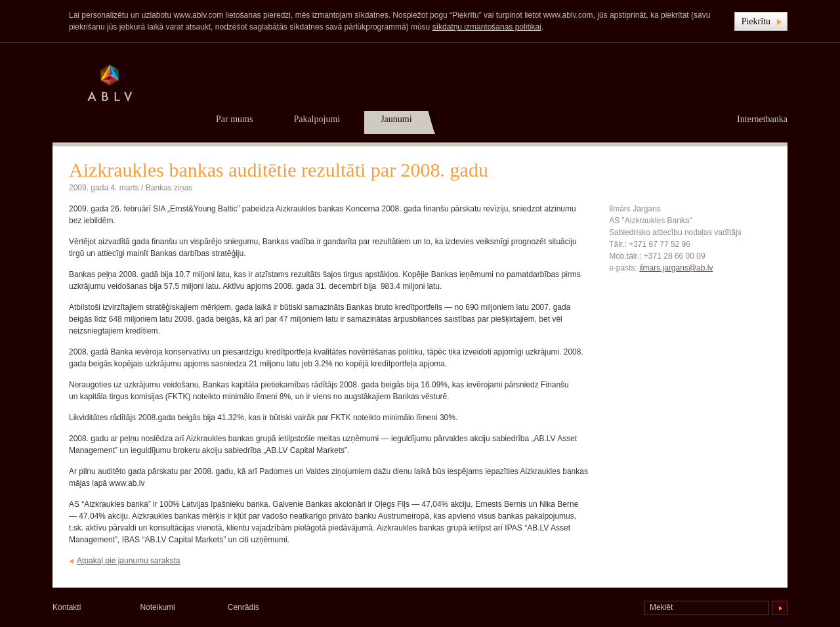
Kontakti (67, 607)
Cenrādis (243, 607)
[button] (761, 21)
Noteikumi (157, 607)
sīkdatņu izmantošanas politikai (487, 27)
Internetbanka (762, 119)
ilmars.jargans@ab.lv (676, 268)
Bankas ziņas (169, 188)
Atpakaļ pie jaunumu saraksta (128, 561)
